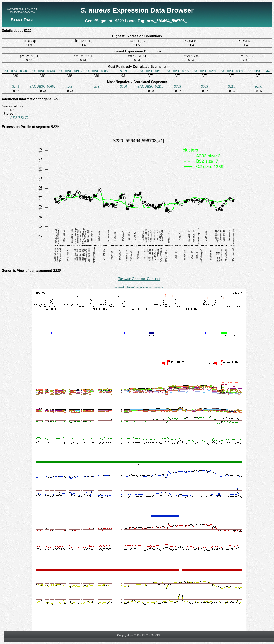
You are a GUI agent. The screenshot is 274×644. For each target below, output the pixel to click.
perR (258, 86)
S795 (178, 86)
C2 (27, 118)
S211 (232, 86)
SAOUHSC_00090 (232, 71)
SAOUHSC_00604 (43, 71)
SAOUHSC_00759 (178, 71)
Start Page (22, 20)
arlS (96, 86)
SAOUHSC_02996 (205, 71)
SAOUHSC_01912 (70, 71)
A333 (14, 118)
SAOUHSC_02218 (151, 86)
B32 (21, 118)
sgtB (69, 86)
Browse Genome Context (139, 279)
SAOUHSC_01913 (151, 71)
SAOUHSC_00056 (97, 71)
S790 (124, 86)
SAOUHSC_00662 (43, 86)
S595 (205, 86)
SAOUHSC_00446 (258, 71)
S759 (124, 71)
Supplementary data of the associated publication (22, 10)
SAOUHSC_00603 (16, 71)
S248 (16, 86)
